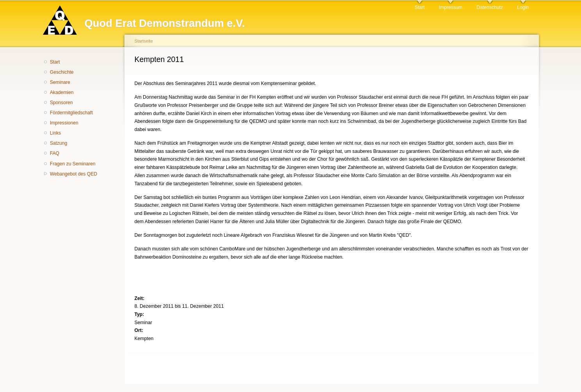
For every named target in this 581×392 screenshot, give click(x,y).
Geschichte (62, 72)
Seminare (60, 82)
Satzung (59, 143)
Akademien (62, 92)
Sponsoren (61, 103)
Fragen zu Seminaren (73, 164)
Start (420, 7)
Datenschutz (490, 7)
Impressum (451, 7)
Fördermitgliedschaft (71, 113)
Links (55, 133)
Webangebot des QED (74, 174)
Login (523, 7)
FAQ (55, 153)
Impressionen (64, 123)
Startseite (144, 41)
